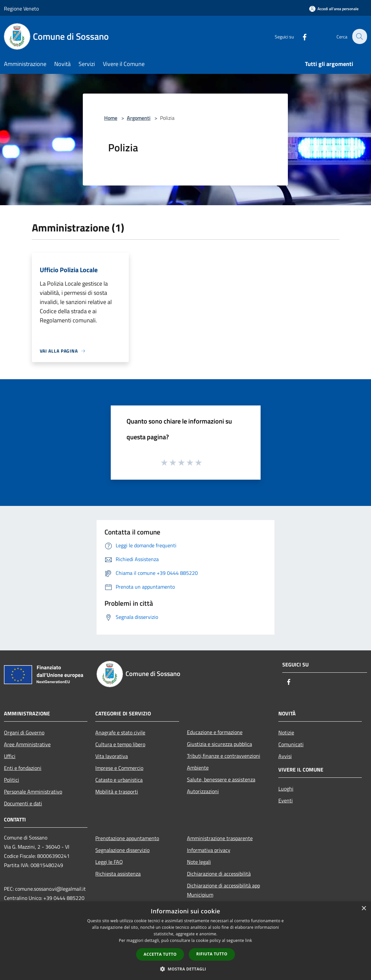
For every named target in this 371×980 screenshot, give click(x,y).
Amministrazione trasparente (220, 838)
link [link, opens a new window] (249, 940)
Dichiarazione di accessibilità (219, 874)
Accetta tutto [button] (160, 954)
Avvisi (285, 756)
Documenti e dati (23, 803)
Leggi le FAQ (109, 862)
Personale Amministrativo (33, 792)
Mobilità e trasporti (117, 792)
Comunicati (291, 744)
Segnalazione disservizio (122, 850)
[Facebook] (301, 36)
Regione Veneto (21, 9)
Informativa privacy (209, 850)
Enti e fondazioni (23, 768)
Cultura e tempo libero (120, 744)
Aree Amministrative (27, 744)
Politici (12, 780)
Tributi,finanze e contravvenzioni (224, 756)
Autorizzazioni (203, 791)
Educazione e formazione (215, 732)
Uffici (10, 756)
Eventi (286, 800)
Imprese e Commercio (119, 768)
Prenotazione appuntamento (127, 838)
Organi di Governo (24, 732)
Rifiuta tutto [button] (212, 954)
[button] (186, 969)
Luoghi (286, 789)
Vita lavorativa (112, 756)
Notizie (286, 732)
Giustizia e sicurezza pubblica (220, 744)
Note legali (199, 862)
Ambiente (198, 768)
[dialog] (186, 941)
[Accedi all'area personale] (334, 9)
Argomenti (139, 118)
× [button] (364, 909)
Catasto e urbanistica (119, 780)
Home (111, 118)
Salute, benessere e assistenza (221, 779)
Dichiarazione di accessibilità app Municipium (223, 890)
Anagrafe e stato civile (120, 732)
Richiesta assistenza (118, 874)
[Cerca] (359, 36)
